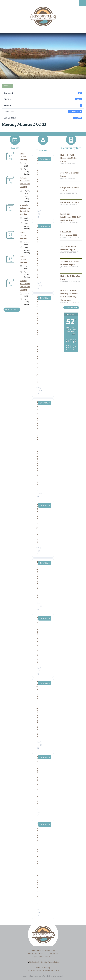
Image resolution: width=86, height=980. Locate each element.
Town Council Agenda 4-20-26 (37, 709)
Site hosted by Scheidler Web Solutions (43, 962)
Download (7, 86)
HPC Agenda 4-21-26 (37, 580)
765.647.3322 (50, 950)
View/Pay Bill (71, 308)
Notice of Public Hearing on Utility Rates (69, 158)
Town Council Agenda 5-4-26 (37, 251)
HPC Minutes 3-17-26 (37, 523)
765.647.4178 (37, 953)
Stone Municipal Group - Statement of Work (37, 863)
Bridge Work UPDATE (70, 202)
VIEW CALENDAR (12, 310)
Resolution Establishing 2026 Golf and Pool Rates (70, 217)
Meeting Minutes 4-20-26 (37, 182)
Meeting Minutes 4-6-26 (37, 640)
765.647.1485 (54, 953)
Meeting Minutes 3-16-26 (37, 780)
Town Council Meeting (23, 157)
